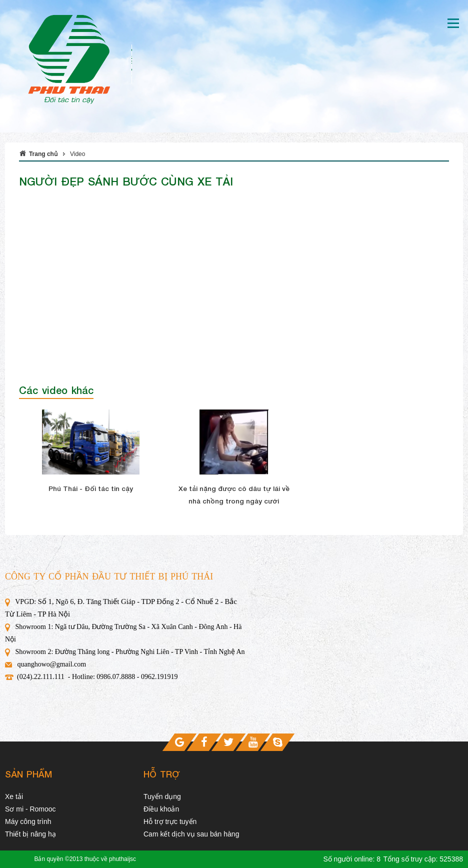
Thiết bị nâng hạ (30, 834)
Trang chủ (43, 154)
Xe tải (14, 796)
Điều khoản (161, 809)
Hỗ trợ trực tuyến (170, 821)
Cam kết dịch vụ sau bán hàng (191, 834)
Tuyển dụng (162, 796)
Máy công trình (28, 821)
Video (77, 154)
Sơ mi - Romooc (30, 809)
